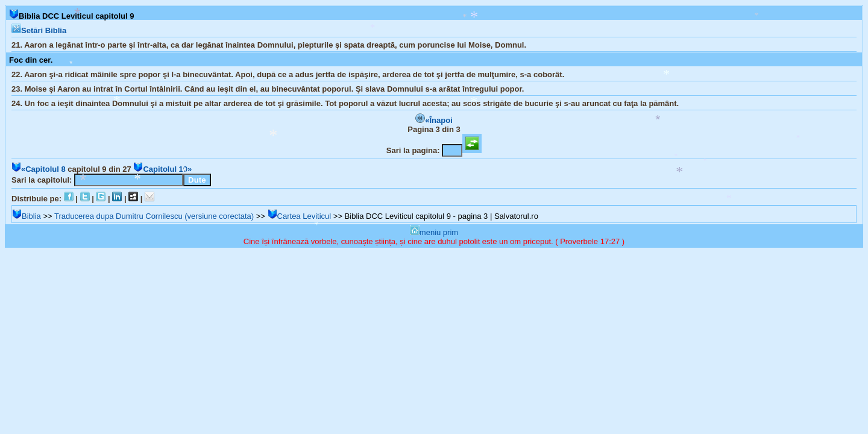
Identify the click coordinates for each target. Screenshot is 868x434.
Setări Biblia (39, 30)
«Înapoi (434, 120)
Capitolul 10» (162, 169)
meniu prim (434, 232)
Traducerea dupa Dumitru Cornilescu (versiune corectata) (154, 216)
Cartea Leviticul (300, 216)
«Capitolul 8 (39, 169)
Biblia (27, 216)
